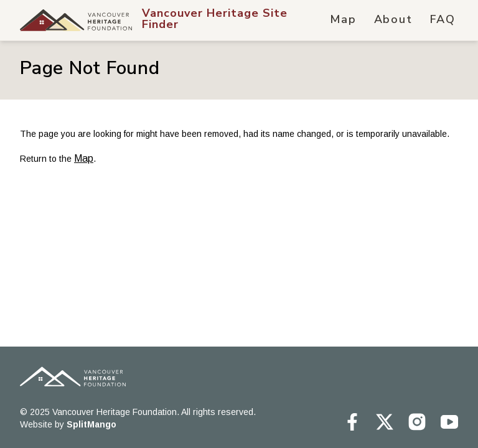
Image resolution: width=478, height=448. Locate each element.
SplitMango (91, 424)
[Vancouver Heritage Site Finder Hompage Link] (235, 20)
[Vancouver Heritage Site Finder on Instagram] (417, 422)
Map (343, 19)
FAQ (443, 19)
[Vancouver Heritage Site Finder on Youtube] (449, 422)
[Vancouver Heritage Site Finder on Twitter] (385, 422)
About (393, 19)
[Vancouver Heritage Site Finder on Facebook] (352, 422)
